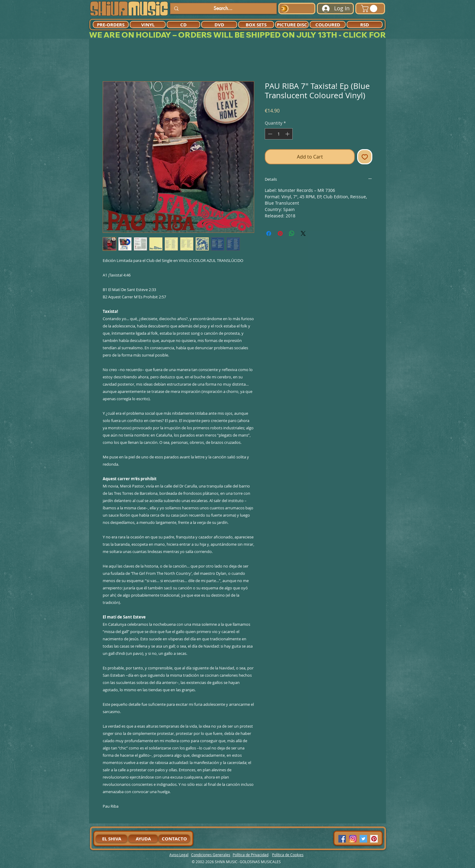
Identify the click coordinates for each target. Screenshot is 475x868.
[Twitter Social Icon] (363, 839)
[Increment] (288, 134)
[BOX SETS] (256, 25)
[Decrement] (269, 134)
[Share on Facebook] (269, 233)
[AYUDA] (143, 839)
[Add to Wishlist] (365, 157)
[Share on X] (303, 233)
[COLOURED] (328, 25)
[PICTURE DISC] (292, 25)
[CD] (183, 25)
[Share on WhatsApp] (292, 233)
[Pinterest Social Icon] (374, 839)
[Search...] (223, 8)
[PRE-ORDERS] (111, 25)
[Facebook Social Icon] (342, 839)
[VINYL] (148, 25)
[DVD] (219, 25)
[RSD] (365, 25)
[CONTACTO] (174, 839)
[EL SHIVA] (111, 839)
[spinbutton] (279, 134)
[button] (370, 8)
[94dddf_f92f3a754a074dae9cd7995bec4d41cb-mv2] (353, 839)
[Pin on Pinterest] (280, 233)
